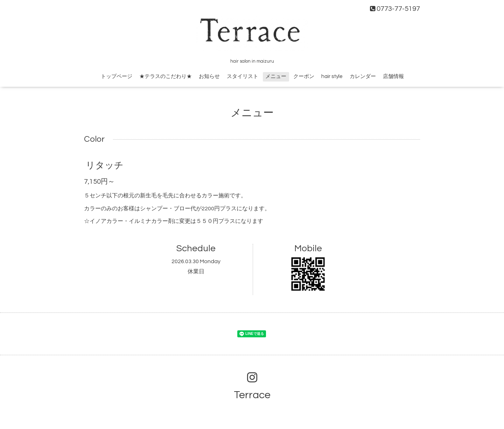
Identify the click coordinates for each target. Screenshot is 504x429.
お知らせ (209, 76)
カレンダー (363, 76)
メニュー (276, 76)
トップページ (117, 76)
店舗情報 (393, 76)
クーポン (304, 76)
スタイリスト (243, 76)
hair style (332, 76)
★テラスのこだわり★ (166, 76)
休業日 (196, 272)
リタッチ (105, 166)
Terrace (252, 395)
